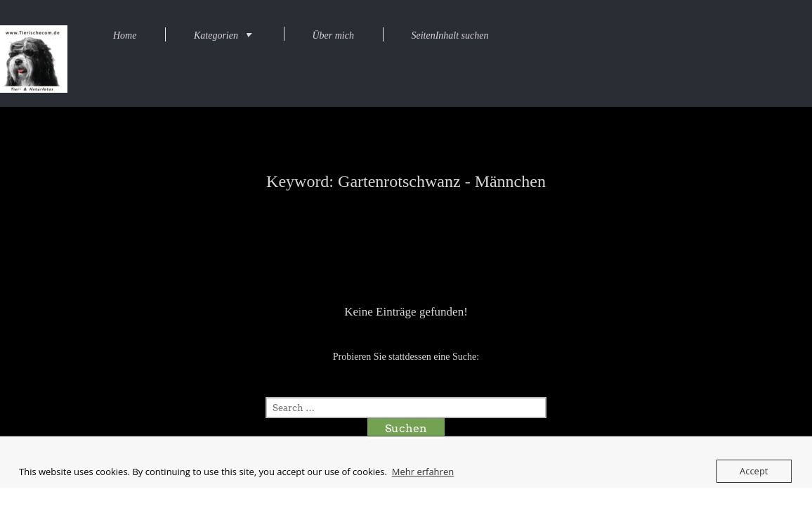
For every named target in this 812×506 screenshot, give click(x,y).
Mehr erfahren (423, 472)
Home (125, 35)
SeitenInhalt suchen (450, 35)
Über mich (333, 35)
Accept (754, 471)
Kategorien (216, 35)
